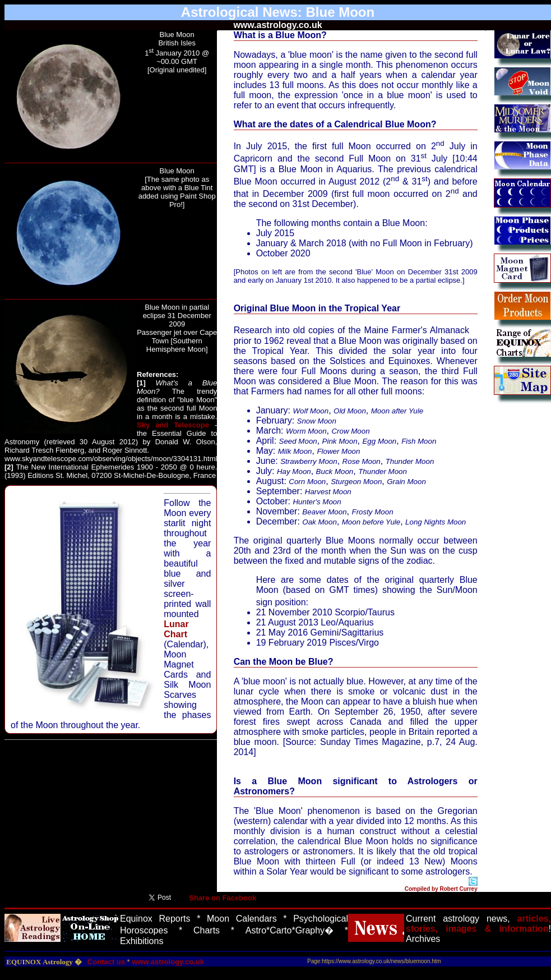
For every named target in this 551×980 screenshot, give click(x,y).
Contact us (106, 962)
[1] (141, 383)
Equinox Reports (155, 919)
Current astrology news (457, 919)
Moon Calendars (242, 919)
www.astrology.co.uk (168, 962)
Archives (423, 939)
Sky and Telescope (173, 425)
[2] (9, 467)
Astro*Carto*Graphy (285, 930)
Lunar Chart (176, 629)
